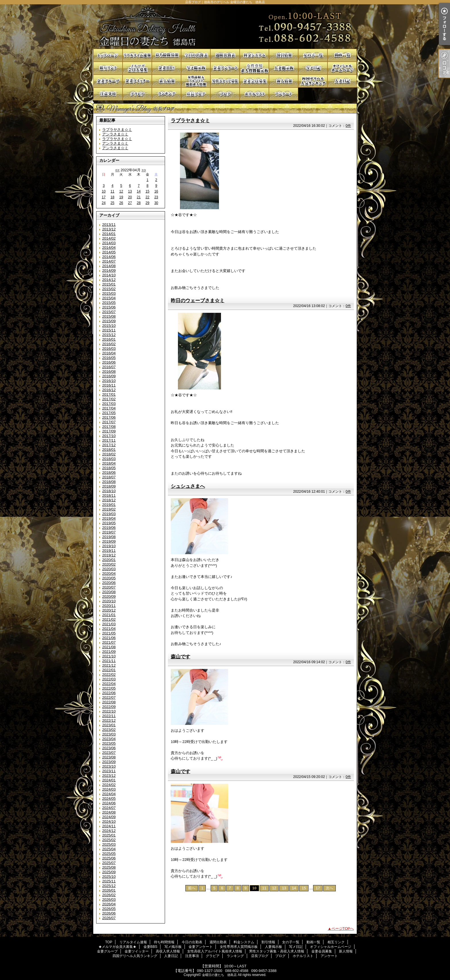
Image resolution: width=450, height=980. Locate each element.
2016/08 (109, 371)
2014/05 (109, 252)
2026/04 (109, 904)
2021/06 (109, 638)
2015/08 (109, 316)
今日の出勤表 (196, 55)
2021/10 (109, 656)
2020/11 (109, 606)
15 (147, 191)
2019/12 (109, 555)
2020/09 (109, 596)
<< (117, 170)
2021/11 (109, 661)
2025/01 (109, 835)
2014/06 (109, 257)
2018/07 (109, 477)
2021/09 (109, 652)
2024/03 (109, 789)
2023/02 (109, 730)
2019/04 (109, 518)
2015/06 (109, 307)
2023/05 (109, 743)
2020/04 (109, 574)
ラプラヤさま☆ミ (117, 130)
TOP (108, 55)
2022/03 (109, 679)
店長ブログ (196, 94)
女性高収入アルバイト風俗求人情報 (196, 81)
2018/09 (109, 486)
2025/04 (109, 849)
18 (112, 197)
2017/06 (109, 417)
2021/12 (109, 665)
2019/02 (109, 509)
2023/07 (109, 753)
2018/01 (109, 450)
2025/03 (109, 844)
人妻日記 (342, 81)
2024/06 (109, 803)
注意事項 (108, 94)
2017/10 (109, 436)
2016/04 (109, 353)
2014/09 (109, 270)
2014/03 (109, 243)
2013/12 (109, 229)
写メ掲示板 (196, 68)
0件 (348, 126)
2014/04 (109, 248)
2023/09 (109, 762)
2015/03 (109, 293)
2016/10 (109, 381)
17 (104, 197)
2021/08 (109, 647)
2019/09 (109, 541)
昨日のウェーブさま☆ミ (198, 300)
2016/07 (109, 367)
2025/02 (109, 840)
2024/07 (109, 808)
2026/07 (109, 918)
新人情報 (284, 81)
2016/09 (109, 376)
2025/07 (109, 863)
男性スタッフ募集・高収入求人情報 (225, 81)
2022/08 (109, 702)
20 (130, 197)
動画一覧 (342, 55)
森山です (181, 657)
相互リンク (108, 68)
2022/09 (109, 707)
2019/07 (109, 532)
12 (121, 191)
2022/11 (109, 716)
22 (147, 197)
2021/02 (109, 619)
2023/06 (109, 748)
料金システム (254, 55)
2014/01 (109, 234)
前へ (192, 888)
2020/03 (109, 569)
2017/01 (109, 394)
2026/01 (109, 890)
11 (112, 191)
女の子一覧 (313, 55)
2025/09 (109, 872)
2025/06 (109, 858)
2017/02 (109, 399)
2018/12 (109, 500)
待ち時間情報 (166, 55)
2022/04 (109, 684)
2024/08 (109, 812)
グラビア (137, 94)
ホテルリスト (254, 94)
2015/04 (109, 298)
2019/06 (109, 528)
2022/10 (109, 711)
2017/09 (109, 431)
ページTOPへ (343, 928)
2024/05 (109, 798)
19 (121, 197)
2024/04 (109, 794)
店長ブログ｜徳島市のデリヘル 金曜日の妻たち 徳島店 (225, 27)
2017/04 (109, 408)
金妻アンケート (225, 68)
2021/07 (109, 642)
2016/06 (109, 362)
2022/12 (109, 720)
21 (139, 197)
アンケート (284, 94)
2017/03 (109, 404)
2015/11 (109, 330)
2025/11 (109, 881)
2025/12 (109, 886)
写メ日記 (313, 68)
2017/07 (109, 422)
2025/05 (109, 854)
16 (156, 191)
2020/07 (109, 587)
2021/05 (109, 633)
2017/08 (109, 427)
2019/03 (109, 514)
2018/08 (109, 482)
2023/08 (109, 757)
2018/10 (109, 491)
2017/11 (109, 440)
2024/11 (109, 826)
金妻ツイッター (137, 81)
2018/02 (109, 454)
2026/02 (109, 895)
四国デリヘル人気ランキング (313, 81)
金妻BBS (166, 68)
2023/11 (109, 771)
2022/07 (109, 697)
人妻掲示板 (284, 68)
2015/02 (109, 289)
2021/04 (109, 629)
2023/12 (109, 776)
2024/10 (109, 821)
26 (121, 203)
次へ (329, 888)
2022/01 (109, 670)
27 (130, 203)
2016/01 (109, 339)
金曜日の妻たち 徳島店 (219, 975)
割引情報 (284, 55)
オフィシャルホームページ (342, 68)
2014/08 (109, 266)
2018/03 (109, 459)
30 (156, 203)
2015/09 (109, 321)
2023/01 (109, 725)
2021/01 (109, 615)
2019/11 (109, 551)
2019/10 (109, 546)
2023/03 (109, 734)
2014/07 (109, 261)
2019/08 (109, 537)
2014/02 (109, 238)
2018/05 (109, 468)
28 (139, 203)
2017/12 (109, 445)
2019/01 (109, 505)
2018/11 (109, 495)
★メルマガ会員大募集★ (137, 68)
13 (130, 191)
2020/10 (109, 601)
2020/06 (109, 583)
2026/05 (109, 909)
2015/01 (109, 284)
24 (104, 203)
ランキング (166, 94)
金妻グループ (108, 81)
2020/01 (109, 560)
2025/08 (109, 867)
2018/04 (109, 463)
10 (104, 191)
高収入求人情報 (166, 81)
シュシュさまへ (188, 486)
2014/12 (109, 280)
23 (156, 197)
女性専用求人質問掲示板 (254, 68)
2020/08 (109, 592)
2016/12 (109, 390)
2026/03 (109, 900)
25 (112, 203)
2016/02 (109, 344)
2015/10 (109, 326)
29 (147, 203)
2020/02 (109, 564)
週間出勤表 (225, 55)
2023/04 (109, 739)
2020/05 (109, 578)
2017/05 (109, 413)
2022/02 (109, 675)
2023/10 (109, 766)
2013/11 (109, 225)
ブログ (225, 94)
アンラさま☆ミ (115, 134)
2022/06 (109, 693)
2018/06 (109, 472)
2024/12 (109, 831)
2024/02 (109, 785)
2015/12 (109, 335)
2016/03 (109, 349)
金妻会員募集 (254, 81)
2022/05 (109, 688)
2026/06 (109, 913)
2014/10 (109, 275)
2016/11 (109, 385)
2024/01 (109, 780)
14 (139, 191)
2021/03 (109, 624)
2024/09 (109, 817)
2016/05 (109, 358)
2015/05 (109, 303)
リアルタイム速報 (137, 55)
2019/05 (109, 523)
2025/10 (109, 877)
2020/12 (109, 610)
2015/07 (109, 312)
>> (144, 170)
